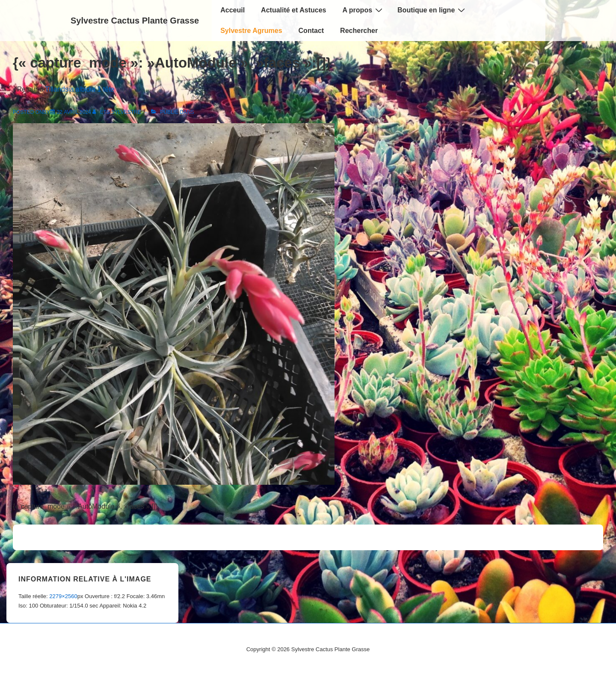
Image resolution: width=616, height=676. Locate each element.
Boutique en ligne (432, 10)
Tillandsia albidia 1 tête (80, 89)
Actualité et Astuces (293, 10)
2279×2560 (63, 596)
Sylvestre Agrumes (251, 31)
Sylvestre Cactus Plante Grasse (135, 21)
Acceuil (232, 10)
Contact (311, 31)
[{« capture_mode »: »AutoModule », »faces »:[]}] (74, 112)
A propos (363, 10)
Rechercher (359, 31)
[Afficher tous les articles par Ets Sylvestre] (117, 112)
